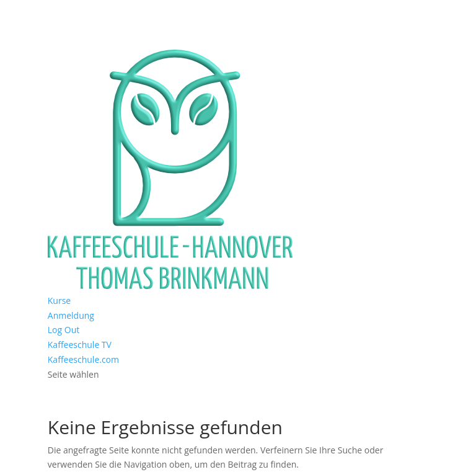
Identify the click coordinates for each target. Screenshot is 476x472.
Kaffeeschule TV (80, 345)
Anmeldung (71, 315)
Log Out (64, 330)
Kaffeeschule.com (83, 359)
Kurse (59, 301)
